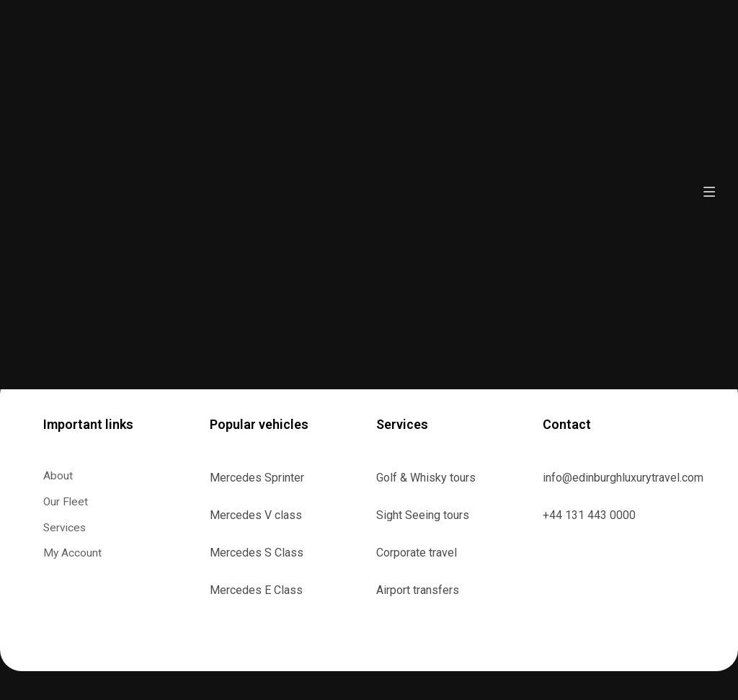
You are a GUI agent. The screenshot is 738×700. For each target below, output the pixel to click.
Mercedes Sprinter (257, 478)
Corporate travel (417, 553)
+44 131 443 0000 (589, 515)
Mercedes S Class (257, 553)
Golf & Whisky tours (426, 478)
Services (74, 528)
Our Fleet (66, 502)
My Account (73, 554)
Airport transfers (418, 590)
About (58, 476)
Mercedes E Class (256, 590)
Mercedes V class (256, 515)
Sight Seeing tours (423, 515)
